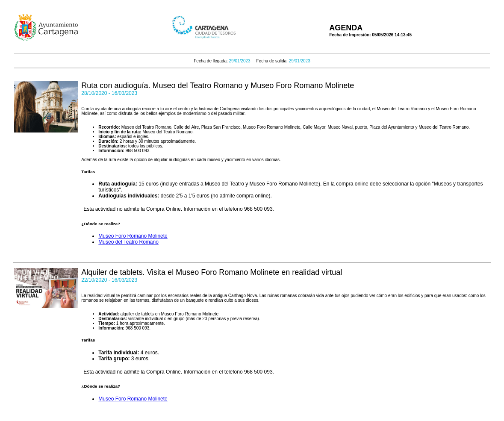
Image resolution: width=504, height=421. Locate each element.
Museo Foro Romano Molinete (133, 236)
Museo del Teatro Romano (128, 242)
